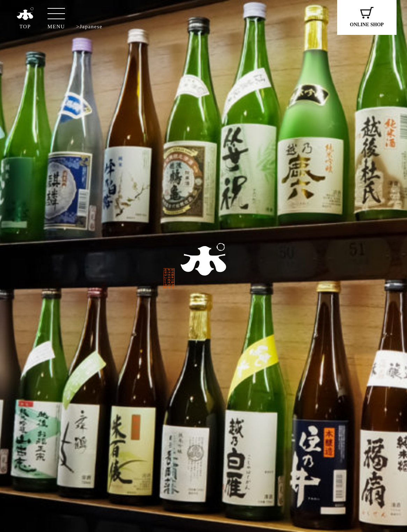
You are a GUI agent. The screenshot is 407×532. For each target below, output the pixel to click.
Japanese (91, 27)
